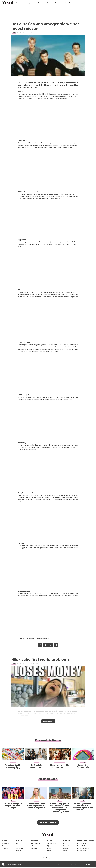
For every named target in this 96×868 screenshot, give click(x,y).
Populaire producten (86, 840)
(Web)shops (35, 846)
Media (14, 33)
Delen (40, 645)
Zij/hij (49, 846)
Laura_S (35, 33)
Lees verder (48, 721)
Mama (18, 3)
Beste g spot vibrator (84, 848)
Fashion (38, 3)
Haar (18, 844)
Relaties (50, 848)
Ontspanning (20, 848)
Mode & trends (36, 844)
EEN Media (20, 865)
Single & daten (52, 844)
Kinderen (5, 848)
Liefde (48, 3)
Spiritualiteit (67, 846)
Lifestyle (57, 3)
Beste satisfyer (82, 851)
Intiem (49, 851)
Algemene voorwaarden (82, 865)
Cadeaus (34, 848)
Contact (91, 865)
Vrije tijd (66, 844)
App (56, 645)
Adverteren (71, 865)
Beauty (28, 3)
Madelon (35, 664)
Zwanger (5, 846)
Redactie (59, 865)
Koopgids (68, 3)
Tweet (45, 645)
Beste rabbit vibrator (84, 846)
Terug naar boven (47, 822)
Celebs (65, 848)
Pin (51, 645)
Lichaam (19, 851)
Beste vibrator (82, 844)
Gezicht (19, 846)
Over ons (65, 865)
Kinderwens (6, 844)
